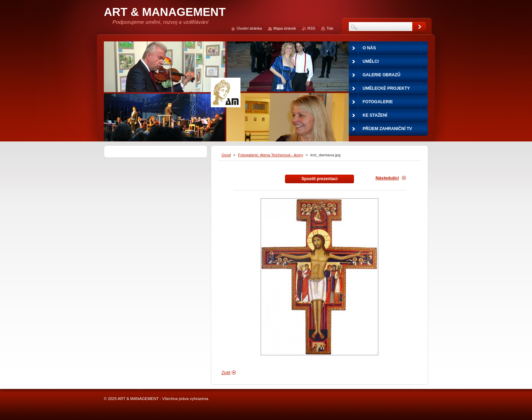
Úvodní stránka (249, 28)
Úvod (226, 155)
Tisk (330, 28)
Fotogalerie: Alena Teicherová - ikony (271, 155)
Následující (387, 178)
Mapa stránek (285, 28)
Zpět (226, 373)
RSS (311, 28)
